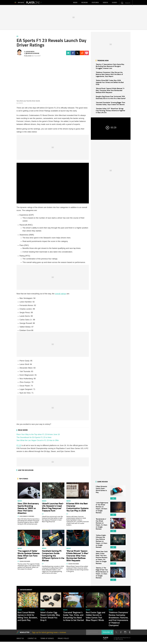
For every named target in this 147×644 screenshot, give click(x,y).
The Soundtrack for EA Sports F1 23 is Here (34, 438)
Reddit (82, 54)
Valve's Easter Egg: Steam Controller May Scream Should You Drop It (50, 617)
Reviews (85, 3)
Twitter (77, 54)
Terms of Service (47, 640)
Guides (115, 3)
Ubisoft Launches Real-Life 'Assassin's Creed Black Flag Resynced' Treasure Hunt (53, 508)
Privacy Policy (63, 640)
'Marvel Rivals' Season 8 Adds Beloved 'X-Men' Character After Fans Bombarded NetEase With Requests (110, 91)
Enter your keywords (122, 3)
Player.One (41, 3)
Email (68, 54)
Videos (105, 3)
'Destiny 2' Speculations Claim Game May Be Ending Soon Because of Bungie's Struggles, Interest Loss (110, 67)
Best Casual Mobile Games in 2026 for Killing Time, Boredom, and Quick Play (28, 617)
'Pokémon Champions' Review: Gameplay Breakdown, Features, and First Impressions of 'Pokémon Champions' (119, 620)
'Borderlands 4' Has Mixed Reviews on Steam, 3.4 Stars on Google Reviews (102, 526)
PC (17, 37)
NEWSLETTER (25, 633)
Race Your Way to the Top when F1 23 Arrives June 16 (38, 435)
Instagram (125, 633)
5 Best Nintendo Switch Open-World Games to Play (102, 493)
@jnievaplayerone (32, 54)
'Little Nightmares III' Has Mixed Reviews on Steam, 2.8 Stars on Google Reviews (102, 510)
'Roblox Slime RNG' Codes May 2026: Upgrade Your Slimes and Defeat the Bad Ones (110, 83)
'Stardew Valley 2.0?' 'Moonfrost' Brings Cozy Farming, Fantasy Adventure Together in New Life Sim (110, 111)
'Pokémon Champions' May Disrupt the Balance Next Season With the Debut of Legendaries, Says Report (109, 75)
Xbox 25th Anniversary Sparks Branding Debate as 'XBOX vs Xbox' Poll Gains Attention (28, 509)
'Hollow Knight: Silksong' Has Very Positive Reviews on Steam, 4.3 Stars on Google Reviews (102, 542)
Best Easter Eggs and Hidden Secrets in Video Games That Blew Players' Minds (95, 617)
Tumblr (130, 633)
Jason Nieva (30, 52)
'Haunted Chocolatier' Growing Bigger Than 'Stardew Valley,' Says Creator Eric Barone (110, 104)
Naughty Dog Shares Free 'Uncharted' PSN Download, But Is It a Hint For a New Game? (111, 98)
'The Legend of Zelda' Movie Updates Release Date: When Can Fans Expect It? (29, 555)
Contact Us (32, 640)
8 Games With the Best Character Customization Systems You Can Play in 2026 (77, 508)
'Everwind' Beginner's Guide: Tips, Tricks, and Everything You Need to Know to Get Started (73, 617)
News (75, 3)
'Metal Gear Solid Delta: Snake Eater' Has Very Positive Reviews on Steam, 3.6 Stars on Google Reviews (102, 559)
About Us (20, 640)
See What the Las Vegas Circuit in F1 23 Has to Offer (38, 441)
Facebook (73, 54)
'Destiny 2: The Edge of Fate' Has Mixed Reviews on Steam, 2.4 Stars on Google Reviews (102, 575)
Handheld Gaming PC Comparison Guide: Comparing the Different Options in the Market (53, 557)
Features (95, 3)
